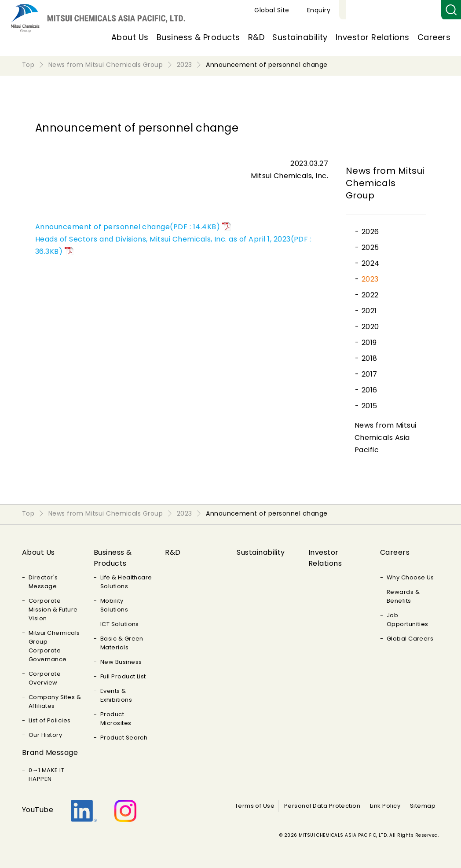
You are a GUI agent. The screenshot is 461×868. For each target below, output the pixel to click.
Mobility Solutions (114, 605)
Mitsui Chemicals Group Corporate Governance (54, 646)
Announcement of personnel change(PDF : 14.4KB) (128, 227)
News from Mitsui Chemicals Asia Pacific (386, 438)
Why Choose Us (410, 577)
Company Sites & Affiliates (55, 701)
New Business (121, 662)
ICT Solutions (120, 624)
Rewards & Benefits (403, 596)
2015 (370, 406)
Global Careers (410, 639)
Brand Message (50, 753)
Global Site (374, 10)
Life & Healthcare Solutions (126, 582)
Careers (434, 37)
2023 (370, 279)
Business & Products (198, 37)
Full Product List (123, 676)
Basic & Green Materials (122, 643)
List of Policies (50, 720)
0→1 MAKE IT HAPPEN (46, 775)
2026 (370, 232)
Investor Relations (373, 37)
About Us (130, 37)
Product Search (124, 738)
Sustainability (300, 37)
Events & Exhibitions (116, 695)
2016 (370, 390)
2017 (370, 374)
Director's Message (43, 582)
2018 (370, 358)
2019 (369, 342)
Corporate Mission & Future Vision (53, 610)
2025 (370, 247)
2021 (369, 311)
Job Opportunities (408, 620)
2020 (370, 327)
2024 (371, 263)
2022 (370, 295)
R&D (256, 37)
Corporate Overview (45, 678)
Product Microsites (116, 719)
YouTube (38, 810)
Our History (45, 735)
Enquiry (421, 10)
